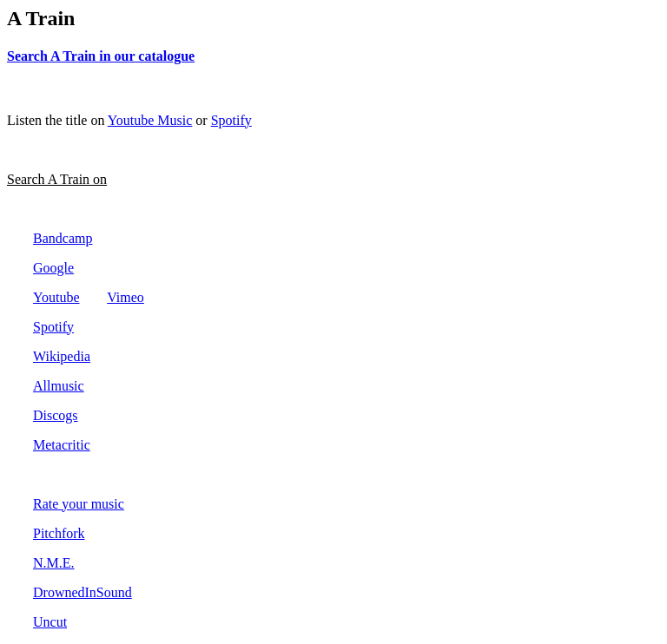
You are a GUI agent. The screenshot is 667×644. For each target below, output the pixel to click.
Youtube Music (150, 120)
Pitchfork (59, 533)
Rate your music (79, 504)
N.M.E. (54, 563)
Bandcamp (63, 238)
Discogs (56, 415)
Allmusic (59, 386)
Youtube (56, 297)
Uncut (50, 622)
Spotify (231, 120)
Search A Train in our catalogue (101, 56)
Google (53, 268)
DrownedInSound (83, 592)
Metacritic (62, 445)
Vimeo (125, 297)
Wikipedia (62, 356)
